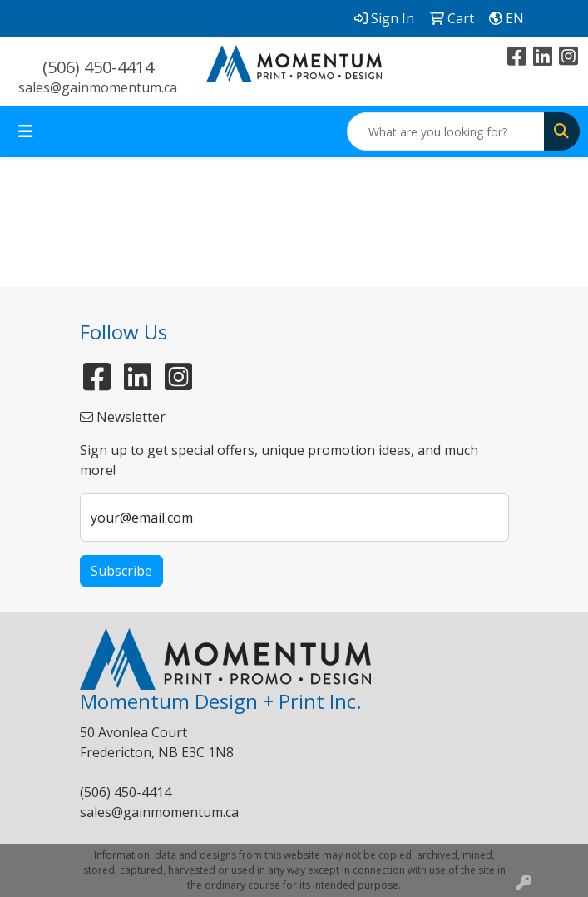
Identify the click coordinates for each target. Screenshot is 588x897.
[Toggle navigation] (26, 131)
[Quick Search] (446, 131)
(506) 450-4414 (98, 67)
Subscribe (121, 571)
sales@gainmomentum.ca (98, 87)
